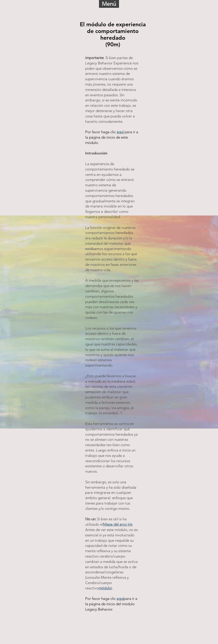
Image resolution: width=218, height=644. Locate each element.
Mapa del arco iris (118, 524)
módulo (105, 588)
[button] (109, 4)
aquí (120, 132)
